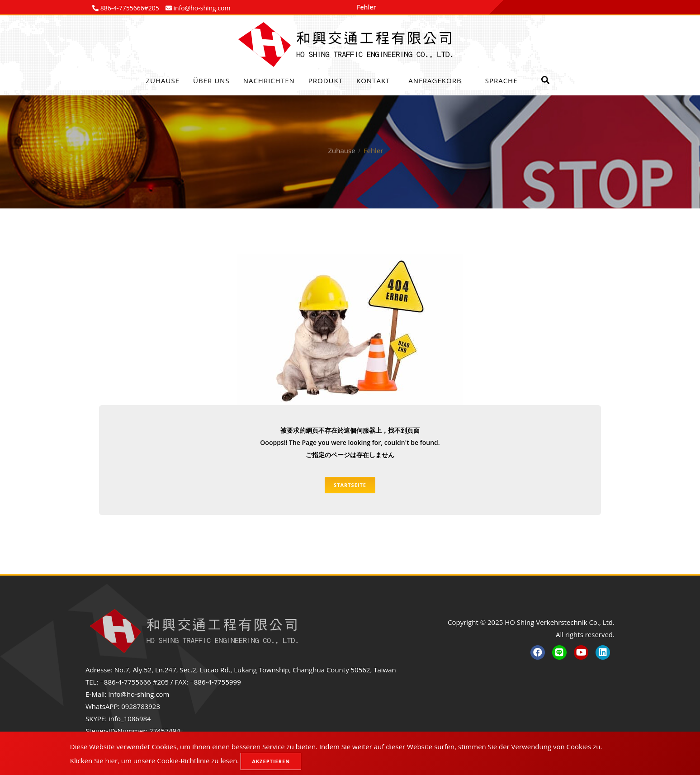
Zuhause (163, 80)
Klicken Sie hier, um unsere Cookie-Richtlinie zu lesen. (155, 761)
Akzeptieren (271, 761)
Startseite (350, 485)
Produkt (326, 80)
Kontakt (373, 80)
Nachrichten (269, 80)
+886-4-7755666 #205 (134, 682)
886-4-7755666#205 (129, 8)
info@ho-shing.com (139, 694)
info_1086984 (130, 718)
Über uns (211, 80)
